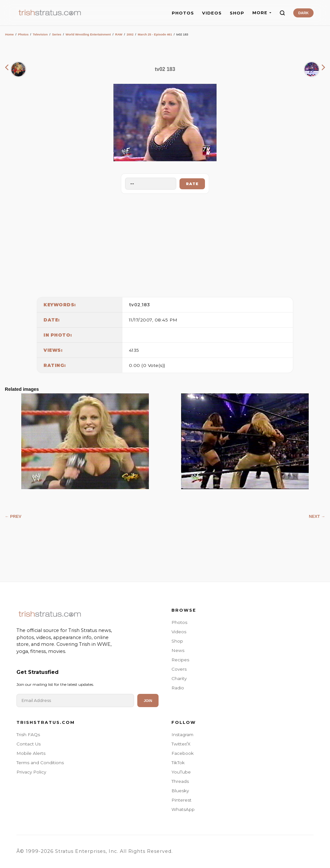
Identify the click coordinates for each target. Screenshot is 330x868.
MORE (262, 13)
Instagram (182, 735)
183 (146, 305)
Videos (179, 632)
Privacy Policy (31, 772)
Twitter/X (181, 744)
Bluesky (180, 791)
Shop (177, 641)
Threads (180, 781)
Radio (178, 688)
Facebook (183, 753)
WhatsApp (183, 809)
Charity (179, 678)
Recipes (180, 660)
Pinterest (181, 800)
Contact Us (29, 744)
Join (148, 701)
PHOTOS (183, 13)
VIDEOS (212, 13)
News (178, 650)
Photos (23, 34)
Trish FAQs (28, 735)
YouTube (181, 772)
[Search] (282, 13)
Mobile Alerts (31, 753)
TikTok (178, 763)
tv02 (135, 305)
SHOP (237, 13)
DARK (303, 13)
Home (10, 34)
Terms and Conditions (40, 763)
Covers (179, 669)
